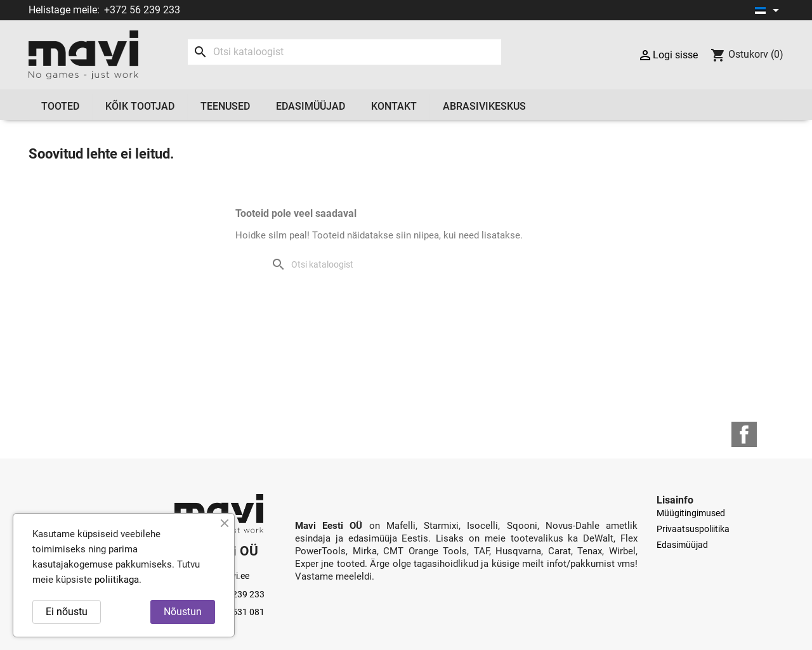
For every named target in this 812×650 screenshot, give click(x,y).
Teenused (225, 106)
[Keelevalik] (769, 10)
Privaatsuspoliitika (693, 529)
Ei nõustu (67, 612)
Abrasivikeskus (484, 106)
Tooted (60, 106)
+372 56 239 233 (142, 10)
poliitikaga (117, 580)
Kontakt (394, 106)
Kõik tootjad (140, 106)
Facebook (744, 434)
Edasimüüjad (311, 106)
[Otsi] (344, 52)
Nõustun (183, 612)
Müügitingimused (691, 513)
